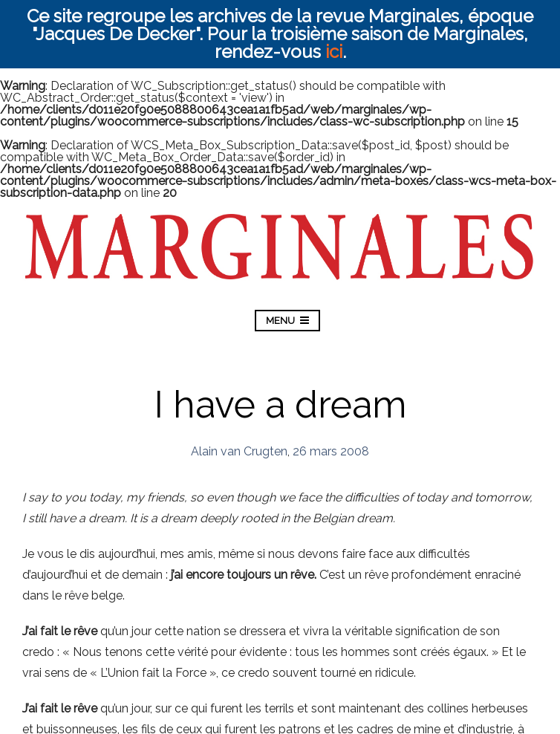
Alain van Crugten (239, 451)
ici (334, 52)
